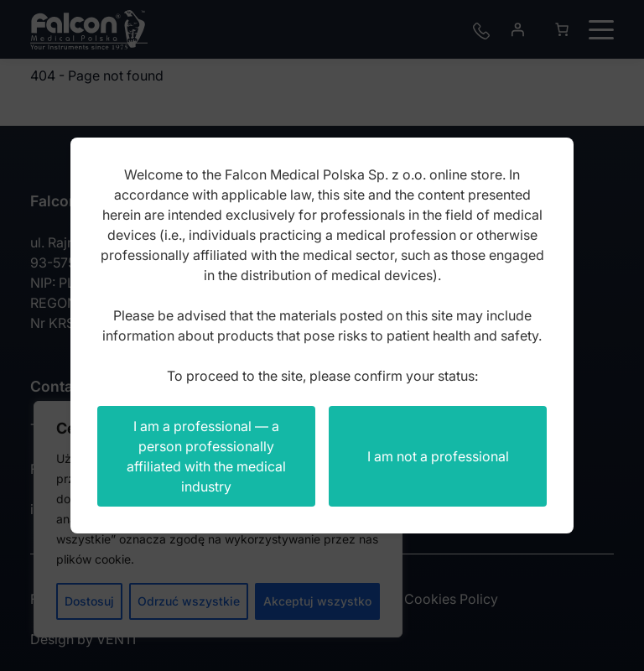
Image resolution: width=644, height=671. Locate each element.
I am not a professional (438, 456)
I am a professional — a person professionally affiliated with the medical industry (206, 456)
